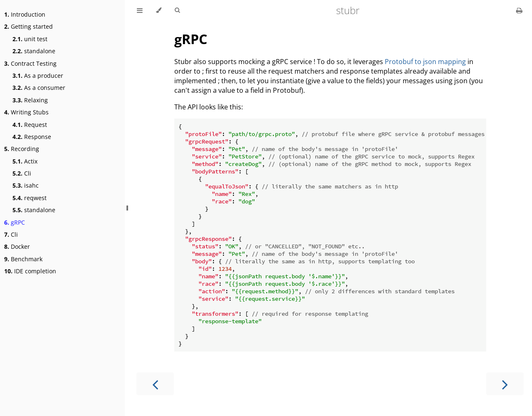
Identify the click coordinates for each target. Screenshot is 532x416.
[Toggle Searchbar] (177, 10)
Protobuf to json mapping (425, 62)
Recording (22, 149)
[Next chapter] (505, 384)
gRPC (15, 222)
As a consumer (39, 88)
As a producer (38, 76)
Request (30, 125)
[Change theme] (159, 10)
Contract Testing (30, 63)
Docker (17, 246)
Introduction (25, 14)
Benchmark (23, 259)
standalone (34, 51)
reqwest (30, 198)
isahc (26, 185)
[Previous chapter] (155, 384)
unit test (30, 39)
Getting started (28, 26)
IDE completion (30, 271)
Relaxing (30, 100)
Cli (22, 173)
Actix (25, 161)
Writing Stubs (26, 112)
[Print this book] (519, 10)
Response (32, 137)
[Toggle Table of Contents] (140, 10)
